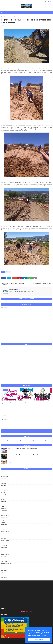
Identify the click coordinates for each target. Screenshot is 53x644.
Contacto (28, 1)
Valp (3, 568)
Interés (3, 522)
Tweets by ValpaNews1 (27, 612)
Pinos (3, 550)
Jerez (3, 529)
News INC (4, 26)
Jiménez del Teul (5, 531)
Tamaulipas (4, 561)
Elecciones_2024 (5, 490)
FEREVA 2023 (4, 504)
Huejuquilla (4, 520)
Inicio (3, 1)
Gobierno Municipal (6, 515)
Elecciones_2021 (5, 488)
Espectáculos (5, 497)
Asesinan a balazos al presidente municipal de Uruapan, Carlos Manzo (24, 461)
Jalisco (3, 527)
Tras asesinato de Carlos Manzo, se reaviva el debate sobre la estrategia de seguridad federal (29, 455)
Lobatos (4, 534)
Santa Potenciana (6, 554)
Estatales (4, 502)
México (3, 536)
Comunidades (5, 476)
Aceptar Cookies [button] (39, 639)
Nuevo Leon (4, 548)
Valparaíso (7, 17)
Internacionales (5, 525)
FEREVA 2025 (4, 509)
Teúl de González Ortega (7, 564)
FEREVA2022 (4, 511)
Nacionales (4, 545)
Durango (4, 483)
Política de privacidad (10, 1)
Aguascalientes (5, 472)
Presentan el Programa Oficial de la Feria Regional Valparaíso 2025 (19, 402)
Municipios (4, 543)
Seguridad (4, 557)
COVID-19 (4, 479)
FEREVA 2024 (4, 506)
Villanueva (4, 575)
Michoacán (4, 538)
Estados (4, 499)
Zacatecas (4, 577)
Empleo (3, 492)
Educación (4, 486)
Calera (3, 474)
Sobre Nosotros (21, 1)
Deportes (4, 481)
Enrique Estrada (5, 495)
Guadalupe (4, 518)
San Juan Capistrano (6, 552)
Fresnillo (4, 513)
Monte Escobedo (5, 541)
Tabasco (4, 559)
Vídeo (3, 573)
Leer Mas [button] (43, 636)
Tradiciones (4, 566)
